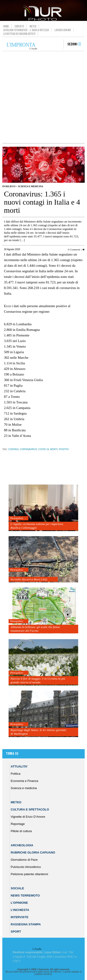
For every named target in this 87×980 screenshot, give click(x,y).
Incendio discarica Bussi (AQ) (29, 579)
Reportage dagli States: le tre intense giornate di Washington (38, 732)
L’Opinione (19, 903)
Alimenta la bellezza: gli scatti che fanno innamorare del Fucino (35, 629)
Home (6, 26)
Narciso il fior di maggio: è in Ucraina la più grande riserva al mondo (38, 680)
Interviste (19, 917)
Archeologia (22, 845)
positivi (64, 449)
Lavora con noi (63, 30)
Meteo (33, 26)
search (58, 44)
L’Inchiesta (20, 910)
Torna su (12, 754)
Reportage (18, 824)
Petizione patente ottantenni (29, 874)
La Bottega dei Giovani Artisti (19, 34)
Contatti (19, 26)
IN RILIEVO (9, 186)
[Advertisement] (43, 97)
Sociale (17, 888)
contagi (13, 449)
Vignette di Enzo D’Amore (28, 817)
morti (54, 449)
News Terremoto (25, 895)
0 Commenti (74, 249)
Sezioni (72, 44)
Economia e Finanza (24, 781)
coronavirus (29, 449)
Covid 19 (44, 449)
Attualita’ (19, 766)
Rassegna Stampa (26, 924)
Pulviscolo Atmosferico (26, 867)
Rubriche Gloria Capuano (33, 852)
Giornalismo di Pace (24, 860)
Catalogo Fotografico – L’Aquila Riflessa (26, 30)
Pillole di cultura (21, 831)
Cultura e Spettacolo (30, 809)
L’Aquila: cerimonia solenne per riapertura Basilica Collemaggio (37, 526)
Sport (16, 932)
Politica (16, 774)
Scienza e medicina (30, 186)
